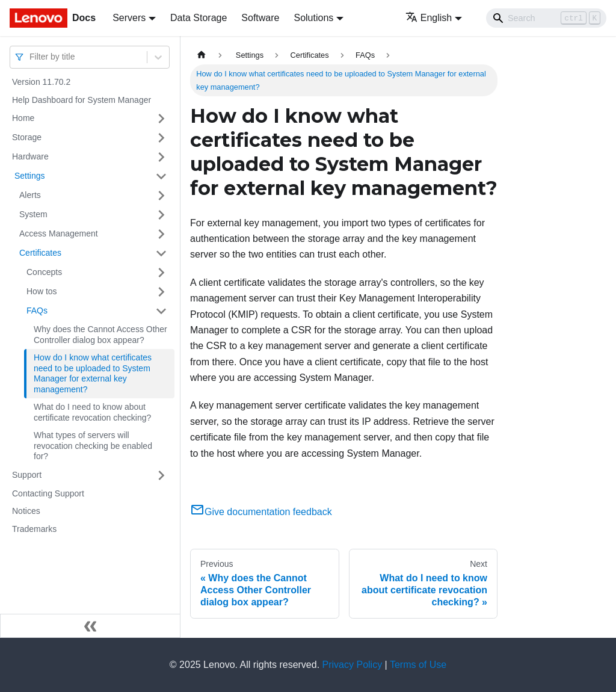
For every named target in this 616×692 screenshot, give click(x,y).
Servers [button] (129, 18)
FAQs (37, 310)
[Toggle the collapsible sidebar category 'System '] (161, 215)
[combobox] (31, 57)
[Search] (546, 18)
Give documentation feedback (261, 512)
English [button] (429, 18)
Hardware (30, 156)
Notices (26, 511)
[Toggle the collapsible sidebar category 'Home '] (161, 119)
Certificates (40, 253)
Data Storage (199, 18)
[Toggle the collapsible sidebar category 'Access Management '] (161, 234)
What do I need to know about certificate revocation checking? (92, 412)
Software (260, 18)
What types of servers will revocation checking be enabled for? (93, 446)
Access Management (59, 233)
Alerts (30, 195)
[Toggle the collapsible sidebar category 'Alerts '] (161, 196)
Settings (28, 176)
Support (27, 475)
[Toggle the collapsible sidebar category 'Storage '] (161, 138)
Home (23, 118)
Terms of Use (418, 665)
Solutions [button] (313, 18)
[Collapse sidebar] (90, 626)
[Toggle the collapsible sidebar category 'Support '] (161, 475)
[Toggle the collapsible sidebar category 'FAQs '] (161, 311)
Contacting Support (48, 493)
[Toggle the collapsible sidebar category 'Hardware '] (161, 157)
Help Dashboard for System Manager (82, 100)
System (33, 214)
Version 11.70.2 (41, 82)
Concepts (44, 272)
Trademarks (34, 529)
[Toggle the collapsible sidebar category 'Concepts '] (161, 273)
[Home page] (202, 55)
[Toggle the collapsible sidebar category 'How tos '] (161, 292)
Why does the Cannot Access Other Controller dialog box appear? (100, 335)
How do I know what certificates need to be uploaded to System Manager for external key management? (93, 373)
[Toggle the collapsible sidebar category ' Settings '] (161, 176)
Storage (27, 137)
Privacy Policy (353, 665)
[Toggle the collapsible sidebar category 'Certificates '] (161, 253)
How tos (42, 291)
